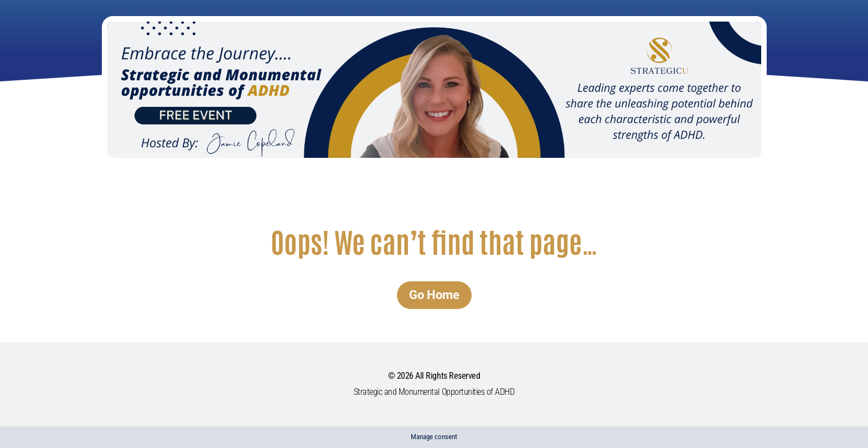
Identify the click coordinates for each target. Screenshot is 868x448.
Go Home (434, 295)
